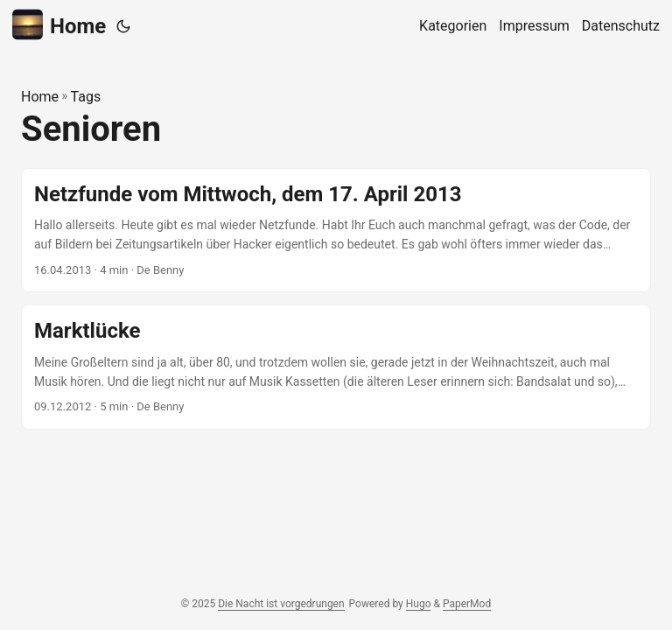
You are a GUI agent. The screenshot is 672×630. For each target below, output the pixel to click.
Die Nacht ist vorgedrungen (281, 604)
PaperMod (467, 604)
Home (59, 25)
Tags (86, 97)
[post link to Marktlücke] (336, 367)
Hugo (419, 604)
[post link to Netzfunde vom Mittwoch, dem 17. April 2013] (336, 231)
